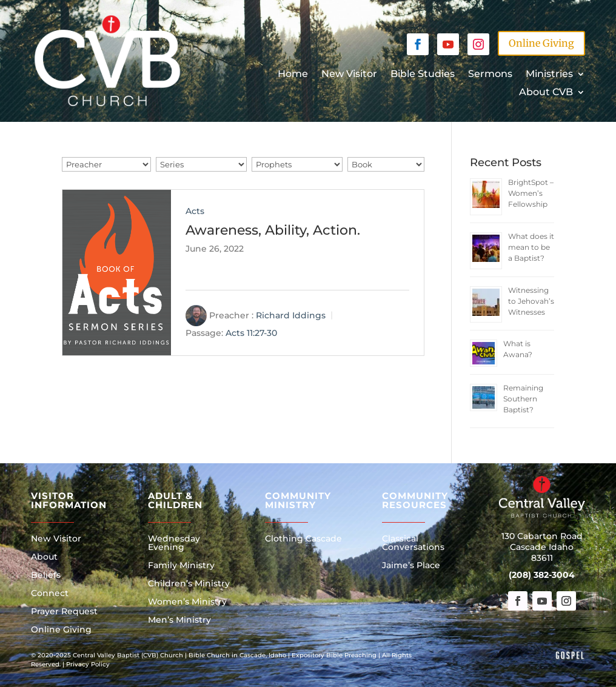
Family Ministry (181, 566)
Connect (50, 594)
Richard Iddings (291, 315)
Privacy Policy (88, 664)
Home (293, 75)
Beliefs (46, 575)
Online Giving (541, 43)
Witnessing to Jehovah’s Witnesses (531, 301)
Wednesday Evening (174, 543)
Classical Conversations (413, 543)
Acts (195, 211)
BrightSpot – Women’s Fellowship (531, 193)
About (44, 557)
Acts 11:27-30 (251, 333)
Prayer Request (64, 612)
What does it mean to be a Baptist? (531, 247)
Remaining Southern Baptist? (523, 399)
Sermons (490, 75)
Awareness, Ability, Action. (273, 230)
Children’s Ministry (189, 584)
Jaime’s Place (411, 566)
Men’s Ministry (179, 620)
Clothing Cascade (303, 539)
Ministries (549, 75)
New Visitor (349, 75)
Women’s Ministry (187, 602)
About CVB (546, 93)
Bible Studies (423, 75)
